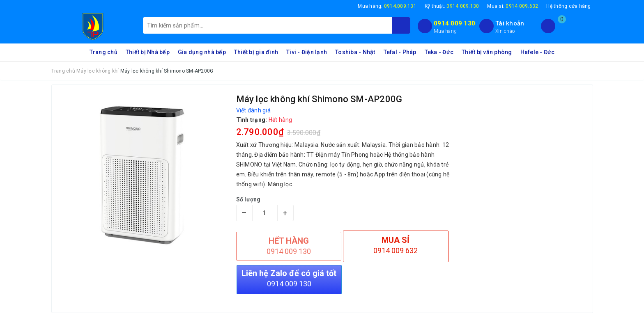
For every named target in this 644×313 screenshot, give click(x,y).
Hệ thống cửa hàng (568, 6)
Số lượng (248, 199)
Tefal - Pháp (400, 52)
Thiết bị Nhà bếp (148, 52)
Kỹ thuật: (452, 6)
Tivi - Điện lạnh (307, 52)
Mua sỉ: (513, 6)
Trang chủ (103, 52)
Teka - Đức (439, 52)
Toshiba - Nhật (355, 52)
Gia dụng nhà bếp (202, 52)
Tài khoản (510, 23)
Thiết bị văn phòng (487, 52)
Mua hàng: (387, 6)
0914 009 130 (454, 23)
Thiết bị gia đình (256, 52)
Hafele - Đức (538, 52)
